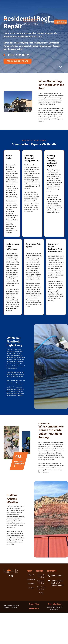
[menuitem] (19, 21)
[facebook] (9, 576)
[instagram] (12, 576)
